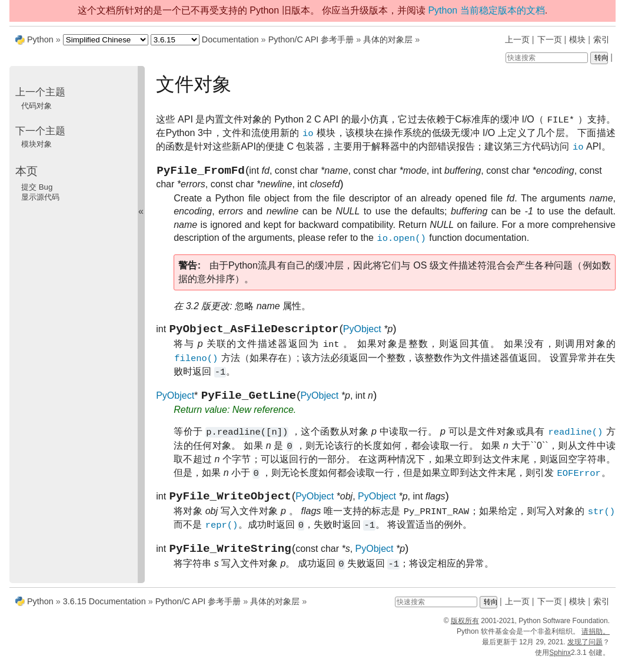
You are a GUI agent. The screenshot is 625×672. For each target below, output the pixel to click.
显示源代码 (40, 197)
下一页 (550, 39)
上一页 (517, 39)
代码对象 (36, 106)
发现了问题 (585, 651)
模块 (577, 39)
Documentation (230, 39)
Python (40, 39)
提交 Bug (37, 187)
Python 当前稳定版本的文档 (486, 10)
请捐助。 (596, 640)
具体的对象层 (388, 39)
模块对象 (36, 144)
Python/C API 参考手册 (311, 39)
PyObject (362, 334)
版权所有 (465, 630)
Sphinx (560, 661)
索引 (601, 39)
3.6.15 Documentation (104, 610)
